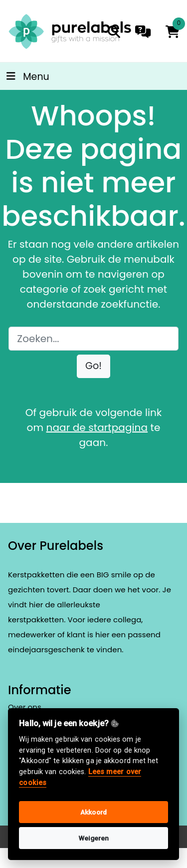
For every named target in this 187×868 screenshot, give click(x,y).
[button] (93, 366)
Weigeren (94, 838)
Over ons (25, 707)
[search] (114, 32)
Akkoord (93, 812)
